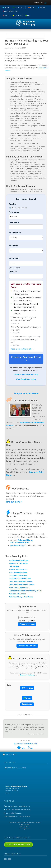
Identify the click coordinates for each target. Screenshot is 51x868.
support (27, 816)
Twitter (27, 698)
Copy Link (27, 688)
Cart (28, 15)
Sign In (6, 15)
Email (6, 859)
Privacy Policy (16, 768)
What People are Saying (26, 379)
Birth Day (13, 245)
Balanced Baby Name (27, 675)
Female (23, 208)
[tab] (26, 755)
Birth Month (15, 232)
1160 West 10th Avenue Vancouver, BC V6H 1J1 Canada (16, 789)
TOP (30, 748)
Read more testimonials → (22, 349)
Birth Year (14, 258)
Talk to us (9, 801)
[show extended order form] (26, 374)
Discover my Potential (27, 646)
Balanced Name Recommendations (22, 541)
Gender (12, 204)
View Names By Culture (19, 588)
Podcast (13, 859)
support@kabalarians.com (14, 813)
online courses (17, 545)
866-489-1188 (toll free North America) (18, 806)
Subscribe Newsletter (19, 845)
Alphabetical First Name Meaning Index (25, 591)
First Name (14, 212)
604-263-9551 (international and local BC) (19, 810)
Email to (13, 272)
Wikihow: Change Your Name (21, 597)
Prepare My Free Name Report (26, 359)
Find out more (14, 502)
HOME (21, 748)
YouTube (10, 859)
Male (13, 208)
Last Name (14, 222)
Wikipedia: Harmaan (18, 594)
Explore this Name (27, 624)
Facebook (27, 704)
